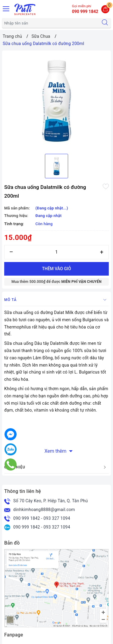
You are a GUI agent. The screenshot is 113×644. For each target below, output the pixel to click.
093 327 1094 (57, 518)
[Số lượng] (56, 252)
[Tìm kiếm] (105, 23)
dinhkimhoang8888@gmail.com (44, 510)
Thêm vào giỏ (56, 269)
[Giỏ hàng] (105, 9)
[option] (56, 101)
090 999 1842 (27, 518)
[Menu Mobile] (6, 8)
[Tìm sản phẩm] (51, 23)
